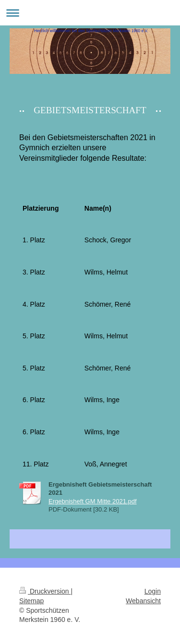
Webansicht (143, 601)
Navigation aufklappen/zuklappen (90, 13)
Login (153, 591)
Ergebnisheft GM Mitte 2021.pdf (93, 501)
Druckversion (45, 591)
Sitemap (31, 601)
